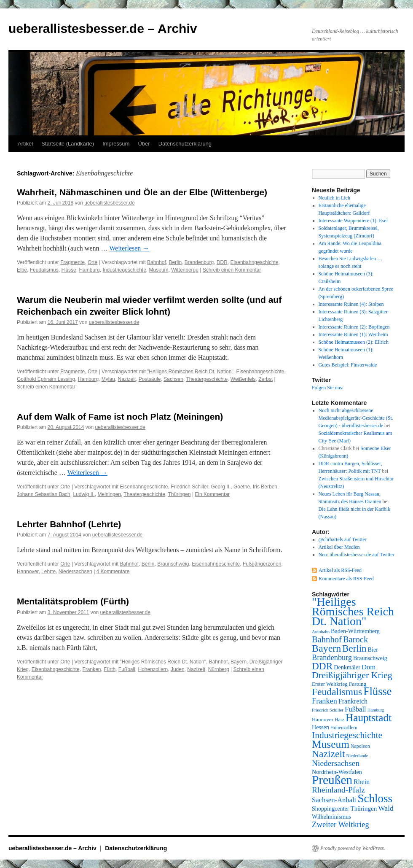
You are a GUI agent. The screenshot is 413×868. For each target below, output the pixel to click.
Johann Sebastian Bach (44, 494)
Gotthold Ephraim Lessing (46, 379)
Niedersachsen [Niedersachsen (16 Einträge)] (336, 763)
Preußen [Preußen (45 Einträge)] (332, 780)
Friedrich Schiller (189, 487)
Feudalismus (44, 270)
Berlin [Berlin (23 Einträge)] (354, 648)
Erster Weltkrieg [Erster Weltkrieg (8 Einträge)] (330, 684)
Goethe (242, 487)
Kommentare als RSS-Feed (346, 579)
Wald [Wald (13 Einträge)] (386, 808)
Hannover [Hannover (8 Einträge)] (323, 719)
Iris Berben (265, 487)
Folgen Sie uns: (328, 388)
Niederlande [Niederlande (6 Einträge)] (357, 756)
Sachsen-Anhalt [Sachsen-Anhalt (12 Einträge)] (334, 800)
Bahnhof (157, 262)
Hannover (28, 571)
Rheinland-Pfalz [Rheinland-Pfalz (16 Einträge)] (338, 790)
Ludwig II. (84, 494)
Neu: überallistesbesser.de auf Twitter (357, 555)
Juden (178, 669)
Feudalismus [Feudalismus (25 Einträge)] (337, 692)
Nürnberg (219, 669)
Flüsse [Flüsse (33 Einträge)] (377, 691)
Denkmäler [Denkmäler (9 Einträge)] (347, 667)
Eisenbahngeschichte (255, 262)
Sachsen (173, 379)
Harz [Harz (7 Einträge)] (339, 720)
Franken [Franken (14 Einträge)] (324, 701)
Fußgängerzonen (262, 564)
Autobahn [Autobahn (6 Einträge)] (321, 632)
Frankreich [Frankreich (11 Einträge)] (353, 701)
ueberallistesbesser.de (109, 203)
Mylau (108, 379)
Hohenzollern (153, 669)
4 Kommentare (113, 571)
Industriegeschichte (124, 270)
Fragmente (72, 262)
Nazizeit (127, 379)
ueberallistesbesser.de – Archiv (103, 28)
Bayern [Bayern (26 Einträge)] (326, 648)
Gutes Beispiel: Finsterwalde (348, 365)
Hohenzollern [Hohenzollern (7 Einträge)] (344, 728)
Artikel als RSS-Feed (340, 570)
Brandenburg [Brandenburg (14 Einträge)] (332, 658)
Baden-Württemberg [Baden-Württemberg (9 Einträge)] (355, 631)
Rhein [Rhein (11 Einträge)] (362, 782)
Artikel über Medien (339, 547)
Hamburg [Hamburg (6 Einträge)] (376, 710)
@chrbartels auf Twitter (343, 539)
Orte (93, 262)
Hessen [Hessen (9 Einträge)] (320, 727)
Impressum (116, 144)
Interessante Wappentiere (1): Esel (353, 221)
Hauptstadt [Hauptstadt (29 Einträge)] (369, 718)
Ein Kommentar (212, 494)
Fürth (110, 669)
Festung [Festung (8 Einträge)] (358, 684)
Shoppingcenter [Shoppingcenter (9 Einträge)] (331, 809)
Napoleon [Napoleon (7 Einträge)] (360, 746)
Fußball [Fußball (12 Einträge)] (355, 709)
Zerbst (265, 379)
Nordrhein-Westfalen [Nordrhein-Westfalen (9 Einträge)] (337, 772)
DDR (222, 262)
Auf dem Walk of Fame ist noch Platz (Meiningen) (120, 416)
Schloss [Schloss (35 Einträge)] (375, 798)
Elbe (22, 270)
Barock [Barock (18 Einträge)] (355, 639)
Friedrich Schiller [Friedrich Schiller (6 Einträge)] (328, 710)
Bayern (239, 662)
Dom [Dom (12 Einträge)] (369, 667)
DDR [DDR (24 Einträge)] (322, 666)
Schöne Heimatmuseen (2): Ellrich (354, 342)
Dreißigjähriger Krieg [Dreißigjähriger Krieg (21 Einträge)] (352, 675)
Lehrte (48, 571)
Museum (159, 270)
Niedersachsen (75, 571)
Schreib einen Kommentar (232, 270)
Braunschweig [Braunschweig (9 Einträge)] (370, 658)
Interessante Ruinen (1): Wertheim (353, 334)
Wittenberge (185, 270)
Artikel (25, 144)
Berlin (176, 262)
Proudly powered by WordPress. (353, 848)
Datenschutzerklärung (185, 144)
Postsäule (150, 379)
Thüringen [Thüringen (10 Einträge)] (364, 809)
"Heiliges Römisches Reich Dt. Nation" (190, 372)
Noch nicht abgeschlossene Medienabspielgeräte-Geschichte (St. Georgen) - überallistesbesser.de (356, 418)
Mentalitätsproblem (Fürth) (73, 601)
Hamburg (89, 270)
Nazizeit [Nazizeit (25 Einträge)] (329, 754)
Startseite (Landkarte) (68, 144)
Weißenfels (243, 379)
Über (144, 144)
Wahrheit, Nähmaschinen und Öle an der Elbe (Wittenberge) (142, 192)
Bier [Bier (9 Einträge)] (373, 650)
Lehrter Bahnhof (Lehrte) (69, 524)
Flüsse (68, 270)
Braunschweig (173, 564)
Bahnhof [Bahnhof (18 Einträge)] (327, 639)
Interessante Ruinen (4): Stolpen (351, 304)
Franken (91, 669)
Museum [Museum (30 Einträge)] (331, 744)
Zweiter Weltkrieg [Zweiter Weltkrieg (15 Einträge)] (341, 824)
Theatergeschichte (207, 379)
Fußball (127, 669)
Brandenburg (199, 262)
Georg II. (221, 487)
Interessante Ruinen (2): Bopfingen (354, 327)
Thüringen (180, 494)
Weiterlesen (129, 248)
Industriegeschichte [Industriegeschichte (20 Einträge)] (347, 735)
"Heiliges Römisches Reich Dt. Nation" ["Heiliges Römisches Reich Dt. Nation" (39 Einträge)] (353, 611)
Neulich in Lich (334, 198)
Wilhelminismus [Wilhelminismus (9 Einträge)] (331, 817)
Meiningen (109, 494)
